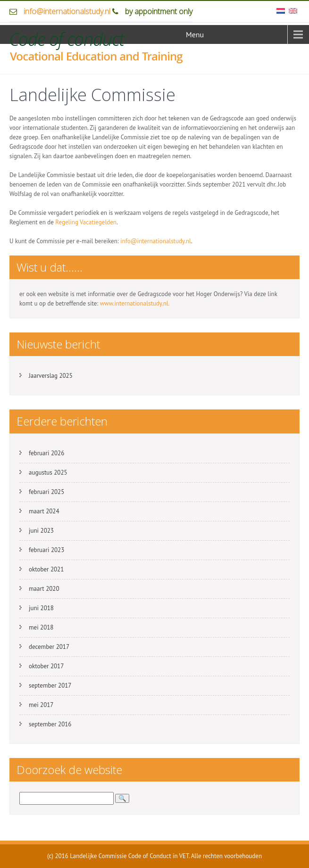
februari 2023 (46, 550)
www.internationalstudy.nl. (135, 303)
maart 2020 (44, 589)
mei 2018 (41, 627)
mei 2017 (41, 705)
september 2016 (50, 724)
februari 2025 (46, 492)
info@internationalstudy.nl (67, 11)
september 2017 (50, 685)
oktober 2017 (46, 666)
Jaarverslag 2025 (51, 376)
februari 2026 (46, 453)
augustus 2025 (48, 472)
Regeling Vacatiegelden (86, 222)
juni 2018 (41, 608)
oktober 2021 (46, 569)
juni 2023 (41, 531)
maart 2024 (44, 511)
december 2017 (49, 647)
